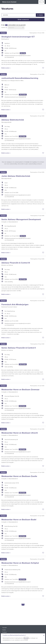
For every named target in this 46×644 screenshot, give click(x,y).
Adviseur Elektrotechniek (13, 120)
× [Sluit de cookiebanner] (44, 635)
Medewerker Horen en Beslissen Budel (19, 520)
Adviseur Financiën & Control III (16, 263)
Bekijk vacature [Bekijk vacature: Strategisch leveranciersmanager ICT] (6, 68)
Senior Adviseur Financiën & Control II (19, 348)
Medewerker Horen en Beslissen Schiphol (20, 563)
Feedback (5, 632)
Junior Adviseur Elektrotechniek (16, 176)
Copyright (4, 628)
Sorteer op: (4, 28)
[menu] (41, 2)
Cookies (4, 630)
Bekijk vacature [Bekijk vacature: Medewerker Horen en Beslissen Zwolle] (6, 509)
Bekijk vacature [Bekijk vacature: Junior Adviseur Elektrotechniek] (6, 209)
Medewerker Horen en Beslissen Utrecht (20, 433)
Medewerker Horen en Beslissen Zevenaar (20, 390)
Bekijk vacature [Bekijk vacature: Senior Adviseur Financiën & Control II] (6, 379)
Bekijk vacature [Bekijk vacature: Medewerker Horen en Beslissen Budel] (6, 553)
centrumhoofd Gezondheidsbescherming (20, 78)
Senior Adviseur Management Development (21, 219)
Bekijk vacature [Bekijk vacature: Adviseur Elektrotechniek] (6, 153)
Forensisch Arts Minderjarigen (15, 304)
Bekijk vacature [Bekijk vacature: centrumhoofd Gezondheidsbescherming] (6, 110)
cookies (26, 638)
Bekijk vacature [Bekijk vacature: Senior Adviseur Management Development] (6, 253)
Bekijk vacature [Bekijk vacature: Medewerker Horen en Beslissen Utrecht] (6, 466)
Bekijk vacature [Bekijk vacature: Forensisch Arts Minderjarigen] (6, 338)
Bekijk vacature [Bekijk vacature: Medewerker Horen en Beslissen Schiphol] (6, 596)
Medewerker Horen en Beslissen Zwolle (19, 476)
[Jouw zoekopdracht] (19, 15)
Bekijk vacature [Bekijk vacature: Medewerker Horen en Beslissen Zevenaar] (6, 423)
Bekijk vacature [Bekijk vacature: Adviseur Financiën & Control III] (6, 294)
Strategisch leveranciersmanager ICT (18, 37)
